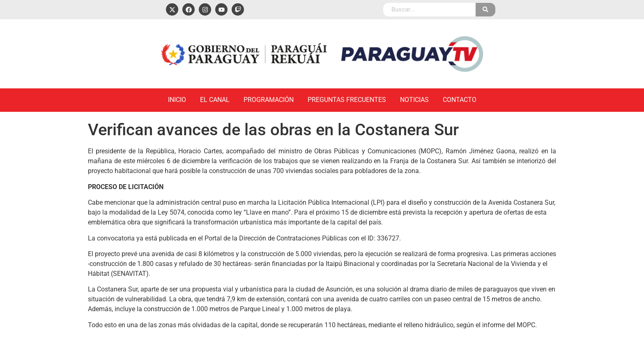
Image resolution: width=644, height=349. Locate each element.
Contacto (460, 100)
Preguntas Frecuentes (347, 100)
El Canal (215, 100)
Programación (269, 100)
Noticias (414, 100)
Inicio (177, 100)
